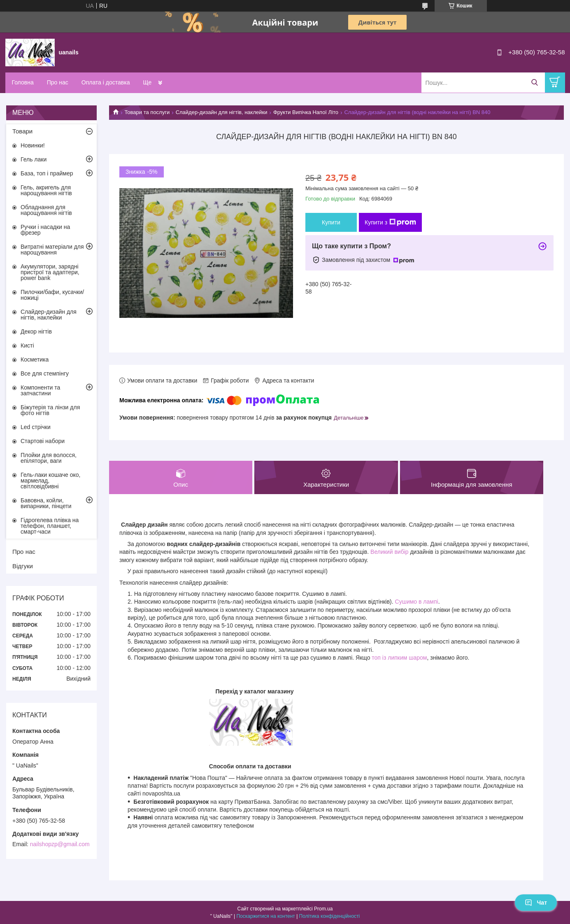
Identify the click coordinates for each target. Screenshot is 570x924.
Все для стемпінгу (45, 373)
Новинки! (33, 145)
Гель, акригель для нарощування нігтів (46, 190)
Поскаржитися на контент (265, 916)
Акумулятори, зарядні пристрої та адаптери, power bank (50, 272)
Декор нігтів (36, 331)
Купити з (390, 222)
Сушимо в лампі (417, 602)
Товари (22, 131)
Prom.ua (323, 909)
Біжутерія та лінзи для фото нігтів (50, 410)
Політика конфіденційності (330, 916)
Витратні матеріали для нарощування (52, 250)
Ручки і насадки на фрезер (45, 230)
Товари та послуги (147, 112)
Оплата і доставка (106, 82)
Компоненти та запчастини (40, 390)
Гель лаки (34, 159)
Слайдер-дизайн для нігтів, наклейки (222, 112)
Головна (23, 82)
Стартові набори (43, 441)
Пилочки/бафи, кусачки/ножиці (52, 295)
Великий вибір (389, 552)
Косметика (35, 359)
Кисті (27, 345)
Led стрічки (36, 427)
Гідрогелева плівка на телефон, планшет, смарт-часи (50, 526)
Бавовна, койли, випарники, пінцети (46, 503)
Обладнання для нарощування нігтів (46, 210)
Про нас (58, 82)
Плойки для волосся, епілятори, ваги (49, 458)
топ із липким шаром (399, 658)
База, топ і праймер (47, 173)
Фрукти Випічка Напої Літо (306, 112)
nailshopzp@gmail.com (60, 844)
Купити (331, 222)
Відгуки (23, 566)
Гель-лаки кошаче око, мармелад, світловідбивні (50, 481)
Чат (536, 903)
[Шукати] (535, 83)
